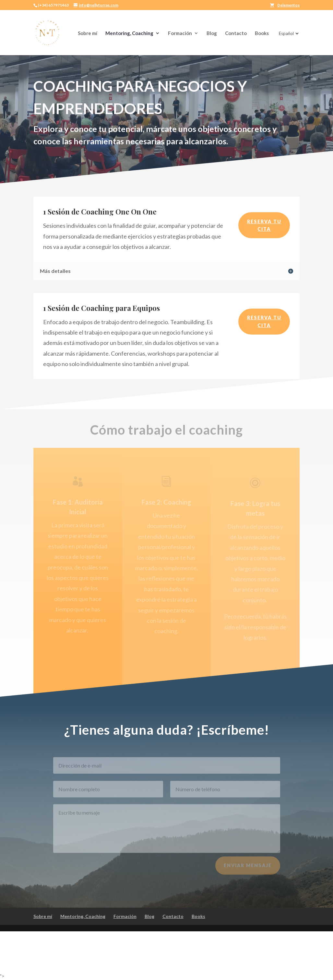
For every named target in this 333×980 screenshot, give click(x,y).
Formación (180, 33)
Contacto (236, 33)
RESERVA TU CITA (264, 225)
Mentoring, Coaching (129, 33)
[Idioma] (288, 33)
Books (262, 33)
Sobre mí (88, 33)
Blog (212, 33)
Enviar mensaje (248, 869)
